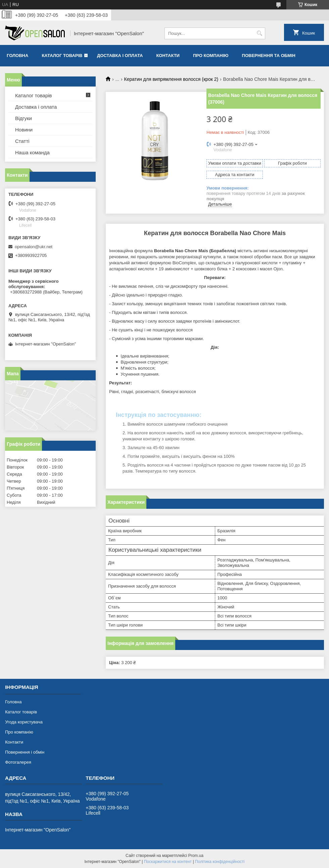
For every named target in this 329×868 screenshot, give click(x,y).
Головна (17, 56)
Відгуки (23, 118)
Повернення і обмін (25, 752)
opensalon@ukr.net (34, 247)
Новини (24, 130)
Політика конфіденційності (220, 862)
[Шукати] (259, 33)
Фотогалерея (18, 762)
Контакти (168, 56)
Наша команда (32, 152)
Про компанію (211, 56)
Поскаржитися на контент (168, 862)
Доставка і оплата (120, 56)
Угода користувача (24, 722)
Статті (22, 141)
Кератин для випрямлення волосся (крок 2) (171, 79)
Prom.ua (196, 856)
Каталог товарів (62, 56)
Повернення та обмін (269, 56)
